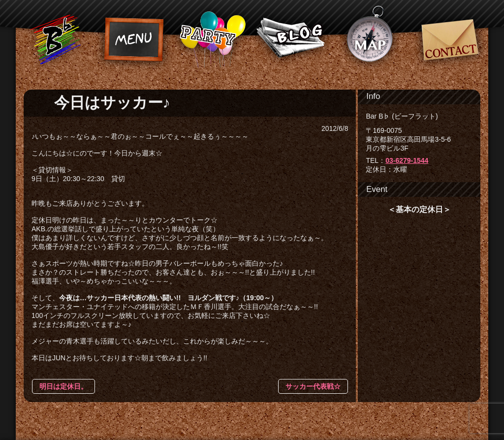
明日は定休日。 (63, 386)
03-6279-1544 (407, 160)
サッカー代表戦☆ (313, 386)
